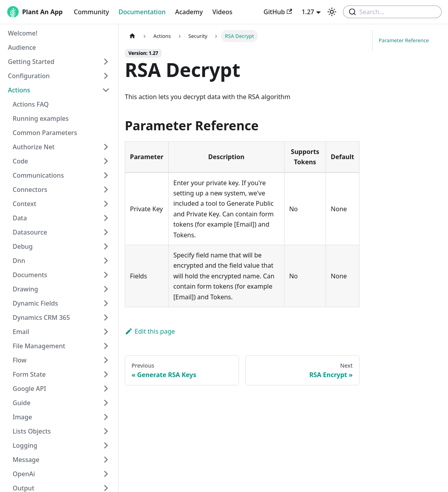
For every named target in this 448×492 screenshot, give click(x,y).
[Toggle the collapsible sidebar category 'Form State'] (106, 374)
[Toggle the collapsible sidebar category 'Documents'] (106, 275)
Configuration (29, 76)
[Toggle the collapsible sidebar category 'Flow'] (106, 360)
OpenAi (24, 474)
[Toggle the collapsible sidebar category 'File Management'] (106, 346)
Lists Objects (32, 431)
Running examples (41, 118)
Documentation (142, 12)
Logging (25, 445)
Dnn (19, 261)
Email (21, 332)
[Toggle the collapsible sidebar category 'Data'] (106, 218)
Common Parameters (45, 133)
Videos (222, 12)
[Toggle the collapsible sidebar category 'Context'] (106, 204)
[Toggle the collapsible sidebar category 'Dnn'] (106, 261)
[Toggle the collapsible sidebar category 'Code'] (106, 161)
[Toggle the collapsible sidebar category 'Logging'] (106, 445)
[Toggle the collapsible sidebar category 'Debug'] (106, 246)
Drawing (25, 289)
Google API (29, 389)
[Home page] (132, 36)
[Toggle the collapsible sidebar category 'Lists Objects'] (106, 431)
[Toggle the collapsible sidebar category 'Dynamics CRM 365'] (106, 317)
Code (20, 161)
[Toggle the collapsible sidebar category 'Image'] (106, 417)
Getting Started (31, 62)
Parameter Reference (404, 40)
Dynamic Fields (35, 303)
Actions (19, 90)
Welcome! (23, 33)
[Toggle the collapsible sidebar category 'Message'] (106, 460)
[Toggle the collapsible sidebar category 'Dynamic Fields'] (106, 303)
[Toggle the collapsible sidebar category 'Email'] (106, 332)
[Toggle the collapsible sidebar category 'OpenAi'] (106, 474)
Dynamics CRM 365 (41, 317)
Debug (23, 246)
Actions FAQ (31, 104)
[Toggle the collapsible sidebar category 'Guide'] (106, 403)
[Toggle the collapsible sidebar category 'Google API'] (106, 389)
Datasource (30, 232)
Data (20, 218)
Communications (38, 175)
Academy (189, 12)
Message (26, 460)
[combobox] (392, 12)
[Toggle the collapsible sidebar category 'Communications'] (106, 175)
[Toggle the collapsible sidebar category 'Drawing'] (106, 289)
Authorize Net (34, 147)
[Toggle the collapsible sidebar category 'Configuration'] (106, 76)
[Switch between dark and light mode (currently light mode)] (332, 12)
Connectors (30, 190)
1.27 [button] (308, 12)
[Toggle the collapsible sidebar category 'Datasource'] (106, 232)
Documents (30, 275)
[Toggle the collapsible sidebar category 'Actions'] (106, 90)
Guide (22, 403)
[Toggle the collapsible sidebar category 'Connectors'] (106, 190)
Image (22, 417)
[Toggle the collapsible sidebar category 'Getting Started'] (106, 62)
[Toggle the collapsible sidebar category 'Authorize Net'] (106, 147)
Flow (20, 360)
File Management (39, 346)
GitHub (278, 12)
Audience (22, 47)
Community (91, 12)
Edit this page (150, 331)
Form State (29, 374)
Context (24, 204)
